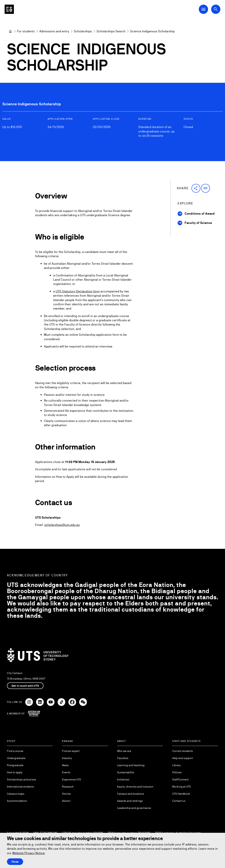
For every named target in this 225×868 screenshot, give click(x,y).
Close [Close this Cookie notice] (15, 862)
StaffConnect (180, 779)
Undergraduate (16, 758)
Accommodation (17, 801)
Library (176, 765)
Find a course (15, 751)
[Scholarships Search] (111, 31)
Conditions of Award (200, 214)
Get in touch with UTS (25, 686)
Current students (183, 751)
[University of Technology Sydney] (10, 31)
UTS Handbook (181, 794)
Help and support (183, 758)
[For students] (26, 31)
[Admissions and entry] (54, 31)
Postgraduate (15, 765)
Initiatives (123, 779)
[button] (196, 188)
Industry (67, 758)
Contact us (179, 801)
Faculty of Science (198, 223)
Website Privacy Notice (29, 853)
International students (20, 787)
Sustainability (126, 772)
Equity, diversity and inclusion (135, 787)
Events (66, 772)
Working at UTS (182, 787)
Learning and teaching (131, 765)
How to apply (15, 772)
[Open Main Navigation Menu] (203, 9)
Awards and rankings (130, 801)
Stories (66, 794)
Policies (177, 772)
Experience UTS (72, 779)
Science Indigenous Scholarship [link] (152, 31)
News (65, 765)
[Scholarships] (83, 31)
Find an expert (71, 751)
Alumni (66, 801)
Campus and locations (131, 794)
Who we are (124, 751)
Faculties (123, 758)
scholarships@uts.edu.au (62, 525)
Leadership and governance (134, 808)
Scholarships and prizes (21, 779)
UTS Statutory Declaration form (78, 291)
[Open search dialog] (216, 9)
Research (68, 787)
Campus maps (16, 794)
